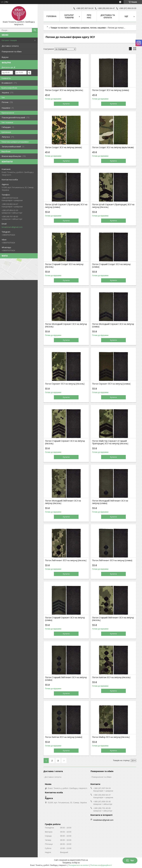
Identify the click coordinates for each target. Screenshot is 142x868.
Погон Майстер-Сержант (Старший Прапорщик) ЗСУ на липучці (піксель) (110, 442)
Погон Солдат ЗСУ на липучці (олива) (111, 90)
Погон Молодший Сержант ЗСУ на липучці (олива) (113, 325)
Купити (66, 104)
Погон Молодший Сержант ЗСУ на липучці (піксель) (66, 325)
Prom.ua (85, 860)
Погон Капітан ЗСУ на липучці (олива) (64, 737)
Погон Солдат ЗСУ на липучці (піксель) (64, 90)
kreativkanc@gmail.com (12, 227)
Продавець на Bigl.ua (71, 863)
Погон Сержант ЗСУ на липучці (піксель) (65, 384)
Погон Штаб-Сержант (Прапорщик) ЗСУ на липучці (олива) (66, 206)
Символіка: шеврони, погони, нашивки (88, 28)
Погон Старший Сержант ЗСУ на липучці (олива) (65, 619)
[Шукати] (35, 30)
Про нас (89, 16)
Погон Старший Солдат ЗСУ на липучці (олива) (111, 266)
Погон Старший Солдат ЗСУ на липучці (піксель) (64, 266)
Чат (130, 860)
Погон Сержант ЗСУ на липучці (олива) (111, 384)
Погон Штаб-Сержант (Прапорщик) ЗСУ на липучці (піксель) (113, 206)
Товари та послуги (59, 28)
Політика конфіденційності (101, 865)
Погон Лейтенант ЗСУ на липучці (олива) (112, 560)
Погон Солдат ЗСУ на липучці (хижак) (63, 147)
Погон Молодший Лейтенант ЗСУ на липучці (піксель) (63, 502)
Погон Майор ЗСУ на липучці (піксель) (111, 737)
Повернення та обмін (12, 52)
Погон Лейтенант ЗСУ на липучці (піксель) (66, 560)
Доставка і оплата (10, 46)
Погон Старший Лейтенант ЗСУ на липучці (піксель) (113, 619)
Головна (51, 16)
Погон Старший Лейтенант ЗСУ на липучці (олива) (66, 679)
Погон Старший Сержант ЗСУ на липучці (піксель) (65, 442)
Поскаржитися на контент (79, 865)
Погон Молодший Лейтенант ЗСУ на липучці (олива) (110, 502)
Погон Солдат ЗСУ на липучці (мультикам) (113, 147)
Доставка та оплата (108, 16)
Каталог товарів (9, 40)
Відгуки (5, 57)
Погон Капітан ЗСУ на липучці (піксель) (111, 677)
